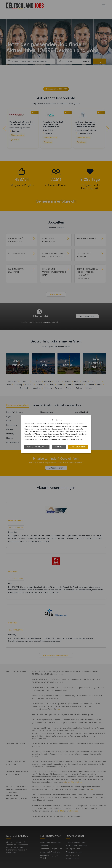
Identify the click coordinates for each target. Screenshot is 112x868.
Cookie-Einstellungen (37, 447)
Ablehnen (59, 447)
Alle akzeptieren (78, 447)
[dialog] (56, 434)
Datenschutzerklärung (74, 439)
